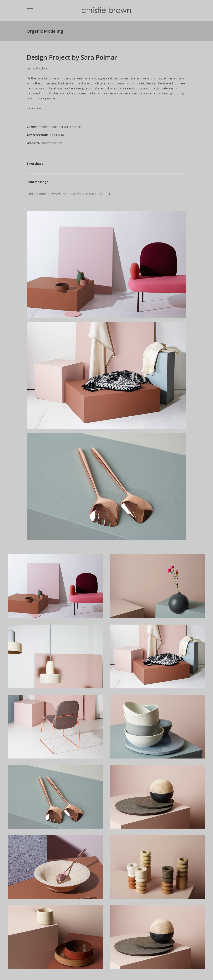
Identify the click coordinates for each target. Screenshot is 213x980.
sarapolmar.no (52, 143)
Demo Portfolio (37, 68)
